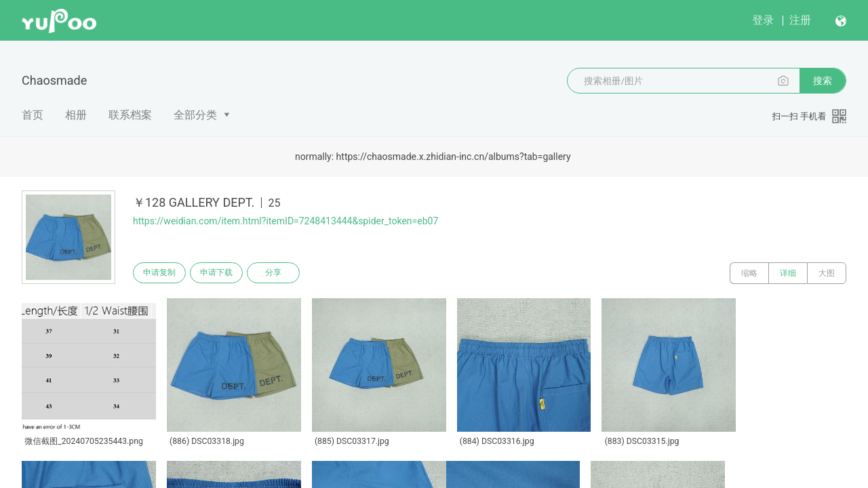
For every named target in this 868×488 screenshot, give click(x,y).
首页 (33, 115)
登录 (763, 20)
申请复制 (161, 273)
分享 (283, 273)
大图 (827, 273)
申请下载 (222, 273)
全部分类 (195, 115)
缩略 (749, 273)
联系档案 (130, 115)
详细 (788, 273)
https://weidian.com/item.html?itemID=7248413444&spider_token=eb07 (285, 221)
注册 (800, 20)
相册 (76, 115)
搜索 (823, 81)
